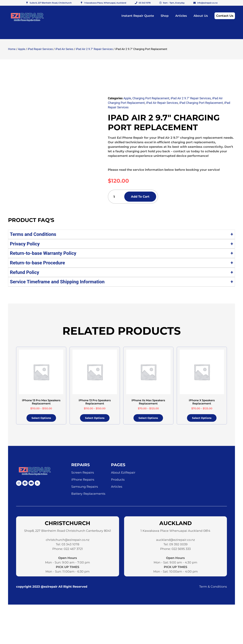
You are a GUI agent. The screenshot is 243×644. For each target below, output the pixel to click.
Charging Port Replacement (151, 98)
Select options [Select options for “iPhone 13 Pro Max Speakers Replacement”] (41, 419)
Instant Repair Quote (138, 16)
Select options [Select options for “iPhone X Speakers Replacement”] (202, 419)
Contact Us (225, 16)
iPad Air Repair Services (162, 103)
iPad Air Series (64, 49)
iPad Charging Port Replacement (201, 103)
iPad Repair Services (40, 49)
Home (12, 49)
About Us (201, 16)
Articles (181, 16)
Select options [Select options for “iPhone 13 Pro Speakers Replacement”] (95, 419)
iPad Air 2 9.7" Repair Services (94, 49)
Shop (165, 16)
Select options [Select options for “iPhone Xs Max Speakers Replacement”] (148, 419)
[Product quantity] (117, 197)
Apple (22, 49)
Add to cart (147, 197)
